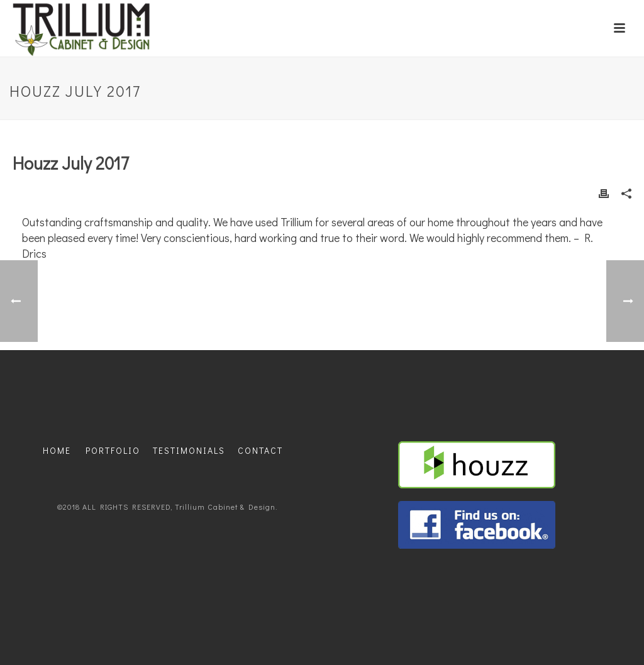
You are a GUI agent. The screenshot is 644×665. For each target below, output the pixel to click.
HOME (57, 450)
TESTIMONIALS (189, 450)
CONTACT (260, 450)
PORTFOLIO (113, 450)
